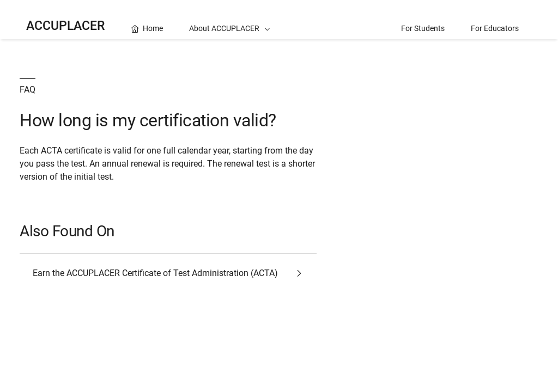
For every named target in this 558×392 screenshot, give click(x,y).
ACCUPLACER (65, 26)
